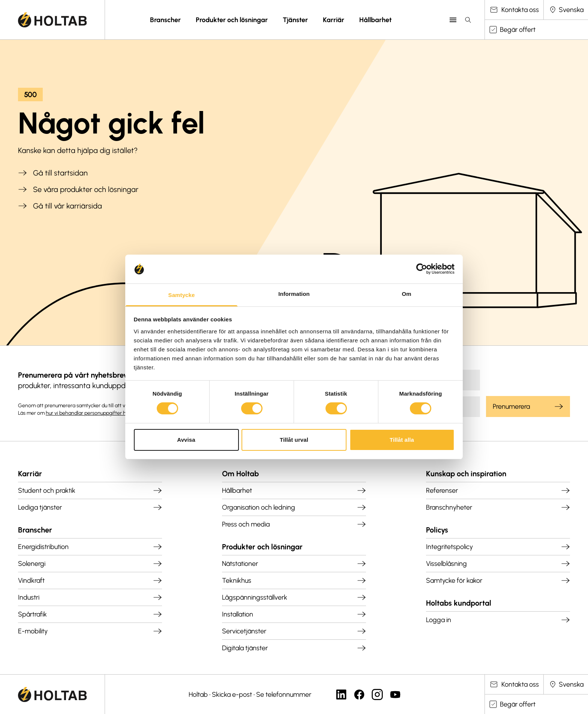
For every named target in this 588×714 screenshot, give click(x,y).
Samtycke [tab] (182, 295)
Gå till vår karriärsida (60, 206)
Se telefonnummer (284, 694)
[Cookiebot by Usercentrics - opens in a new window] (422, 269)
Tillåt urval (294, 440)
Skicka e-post (232, 694)
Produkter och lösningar (232, 20)
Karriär (334, 20)
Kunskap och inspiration (466, 474)
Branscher (165, 20)
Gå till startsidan (53, 173)
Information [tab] (294, 294)
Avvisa (186, 440)
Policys (437, 530)
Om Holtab (240, 474)
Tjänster (295, 20)
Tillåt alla (402, 440)
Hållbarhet (375, 20)
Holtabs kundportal (459, 603)
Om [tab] (406, 294)
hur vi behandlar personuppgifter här (88, 413)
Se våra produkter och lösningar (78, 189)
